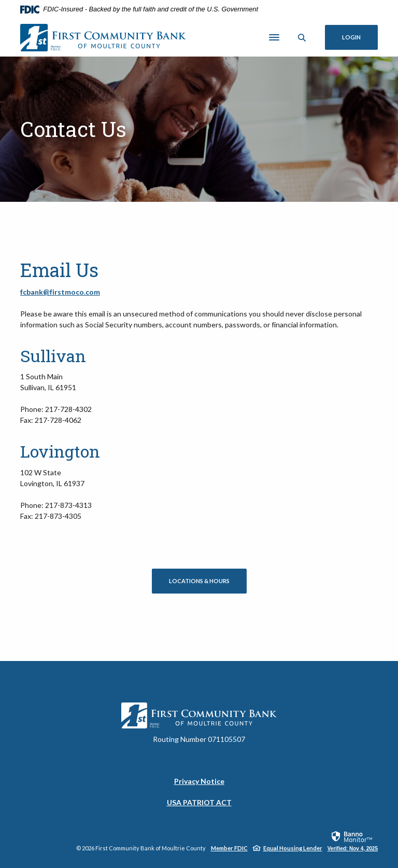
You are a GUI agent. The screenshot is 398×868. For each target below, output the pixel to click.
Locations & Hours (199, 581)
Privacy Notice (199, 781)
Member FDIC (229, 848)
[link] (353, 841)
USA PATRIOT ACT (199, 802)
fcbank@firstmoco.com (60, 292)
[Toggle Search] (302, 38)
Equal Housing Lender (293, 848)
